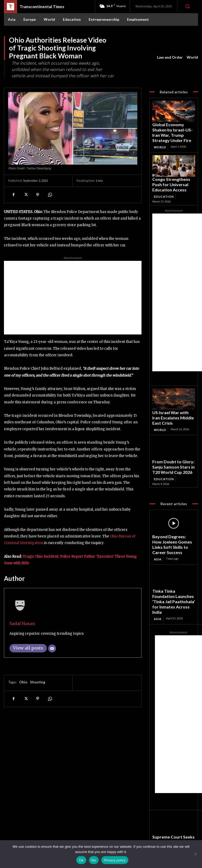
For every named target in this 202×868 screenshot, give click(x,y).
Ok (81, 860)
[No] (195, 854)
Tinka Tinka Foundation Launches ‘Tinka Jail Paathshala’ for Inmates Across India (170, 549)
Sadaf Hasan (22, 624)
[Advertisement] (73, 298)
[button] (188, 6)
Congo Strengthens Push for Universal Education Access (173, 170)
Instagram (174, 825)
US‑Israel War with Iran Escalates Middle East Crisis (172, 394)
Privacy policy (115, 860)
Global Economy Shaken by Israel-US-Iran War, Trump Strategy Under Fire (172, 127)
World (192, 57)
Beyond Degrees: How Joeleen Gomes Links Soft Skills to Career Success (171, 503)
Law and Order (170, 57)
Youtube (173, 839)
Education (163, 177)
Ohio (23, 682)
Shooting (38, 682)
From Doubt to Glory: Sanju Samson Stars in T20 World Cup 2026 (172, 436)
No (94, 860)
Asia (157, 512)
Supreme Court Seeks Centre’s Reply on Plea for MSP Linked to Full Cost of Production (172, 783)
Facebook (174, 818)
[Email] (52, 648)
